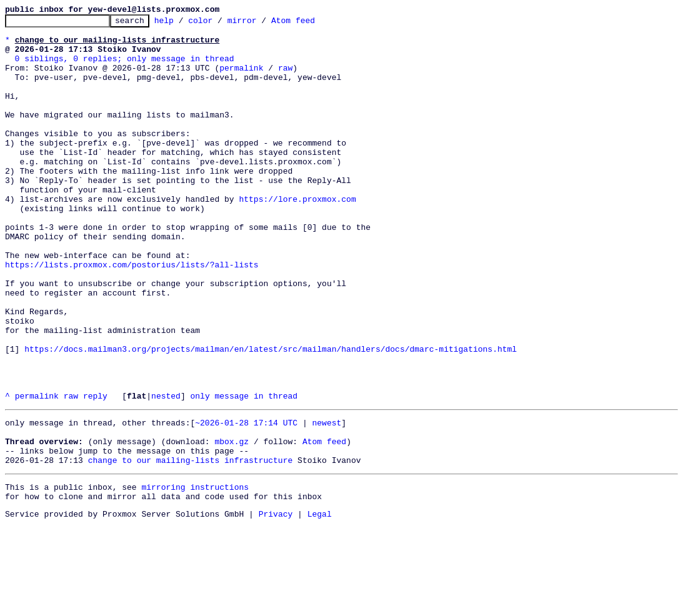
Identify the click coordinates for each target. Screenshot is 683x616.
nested (166, 472)
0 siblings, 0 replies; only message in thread (125, 67)
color (220, 24)
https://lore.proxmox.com (297, 236)
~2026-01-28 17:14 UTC (246, 501)
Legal (320, 605)
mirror (262, 24)
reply (95, 472)
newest (327, 501)
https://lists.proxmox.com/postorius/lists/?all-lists (132, 315)
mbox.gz (232, 524)
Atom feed (312, 24)
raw (285, 79)
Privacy (276, 605)
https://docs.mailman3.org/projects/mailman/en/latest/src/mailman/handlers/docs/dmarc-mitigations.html (271, 416)
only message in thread (244, 472)
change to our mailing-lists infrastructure (191, 546)
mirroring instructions (195, 575)
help (183, 24)
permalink (241, 79)
